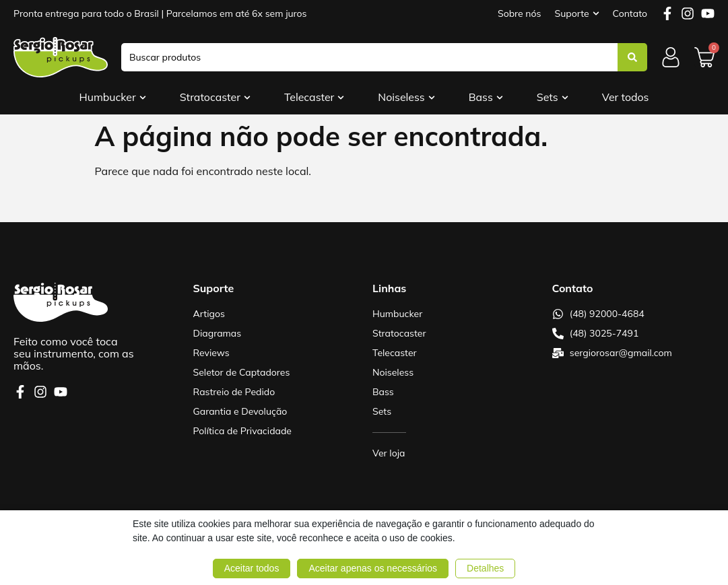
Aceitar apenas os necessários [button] (373, 568)
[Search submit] (632, 57)
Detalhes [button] (485, 568)
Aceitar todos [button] (252, 568)
